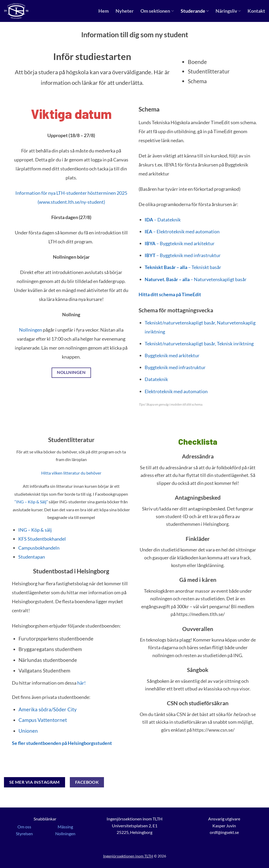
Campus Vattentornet (43, 720)
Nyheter (125, 11)
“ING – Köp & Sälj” (31, 502)
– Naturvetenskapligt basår (196, 279)
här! (81, 683)
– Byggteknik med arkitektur (180, 243)
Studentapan (32, 557)
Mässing (65, 827)
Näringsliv (228, 11)
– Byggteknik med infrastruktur (183, 255)
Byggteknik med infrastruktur (175, 367)
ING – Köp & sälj (35, 530)
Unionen (28, 731)
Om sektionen (157, 11)
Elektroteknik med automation (176, 391)
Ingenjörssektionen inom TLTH (128, 856)
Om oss (24, 827)
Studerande (195, 11)
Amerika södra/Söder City (48, 709)
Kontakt (256, 11)
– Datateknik (163, 220)
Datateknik (156, 379)
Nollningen (31, 330)
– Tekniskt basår (183, 267)
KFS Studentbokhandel (42, 539)
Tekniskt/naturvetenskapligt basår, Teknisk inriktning (199, 344)
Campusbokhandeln (39, 548)
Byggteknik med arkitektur (172, 355)
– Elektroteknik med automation (183, 231)
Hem (104, 11)
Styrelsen (24, 834)
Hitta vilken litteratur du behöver (71, 473)
